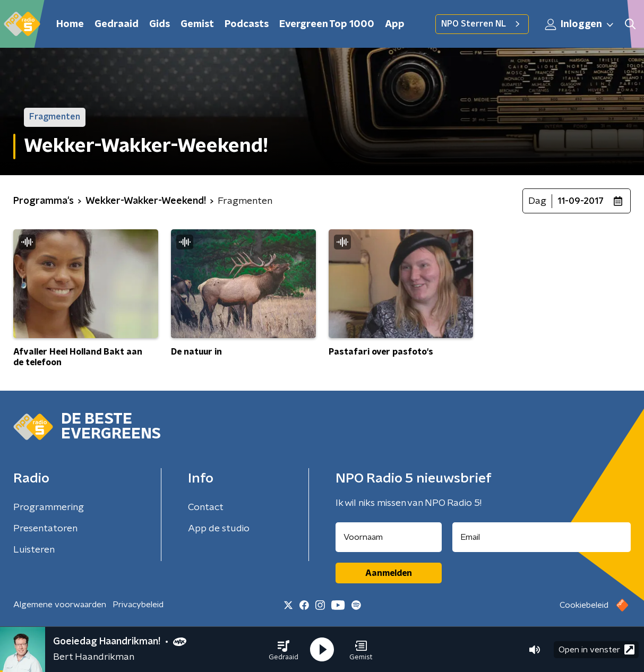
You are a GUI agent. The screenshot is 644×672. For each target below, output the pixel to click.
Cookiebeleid (584, 605)
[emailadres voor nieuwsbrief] (542, 537)
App (395, 24)
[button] (284, 650)
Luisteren (34, 550)
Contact (206, 507)
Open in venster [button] (596, 649)
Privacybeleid (138, 605)
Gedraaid (117, 24)
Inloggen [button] (580, 24)
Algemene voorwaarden (60, 605)
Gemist (197, 24)
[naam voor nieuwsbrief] (389, 537)
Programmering (49, 507)
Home (70, 24)
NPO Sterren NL (482, 24)
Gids (160, 24)
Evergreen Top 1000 (327, 24)
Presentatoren (45, 529)
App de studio (219, 529)
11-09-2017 (581, 201)
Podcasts (247, 24)
